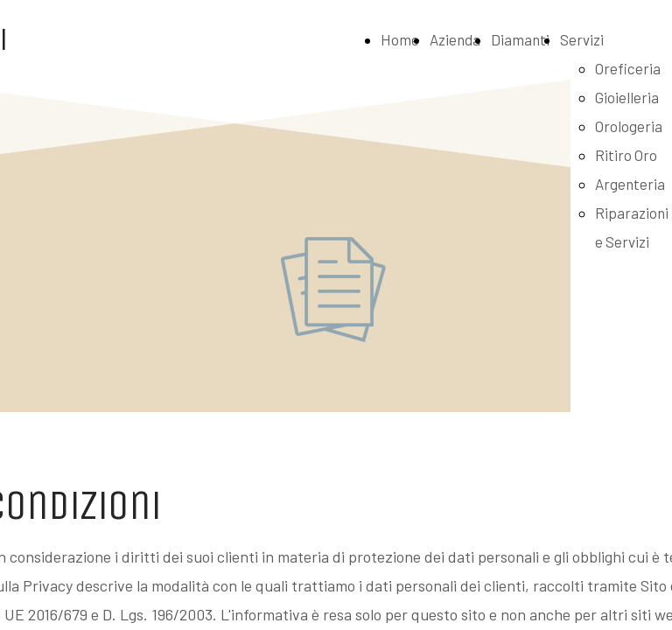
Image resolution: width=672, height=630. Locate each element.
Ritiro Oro (626, 155)
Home (400, 39)
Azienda (455, 39)
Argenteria (630, 184)
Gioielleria (627, 97)
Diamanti (520, 39)
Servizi (582, 39)
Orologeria (629, 126)
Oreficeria (628, 68)
